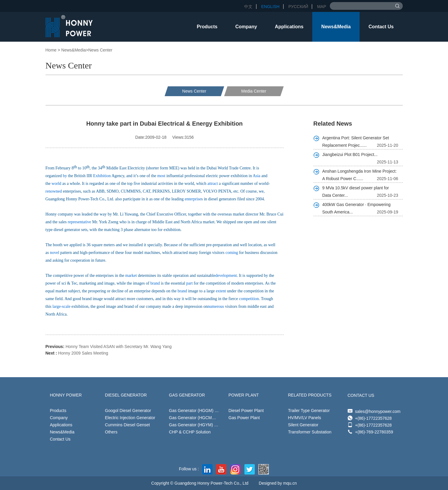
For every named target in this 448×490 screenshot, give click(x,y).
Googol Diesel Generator (128, 411)
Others (111, 432)
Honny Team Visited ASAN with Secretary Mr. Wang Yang (118, 347)
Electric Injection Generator (130, 418)
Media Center (254, 91)
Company (246, 27)
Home (51, 50)
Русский (298, 7)
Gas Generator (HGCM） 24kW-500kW (206, 418)
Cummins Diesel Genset (128, 425)
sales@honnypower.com (378, 411)
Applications (289, 27)
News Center (100, 50)
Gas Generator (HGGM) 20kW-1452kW (206, 411)
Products (207, 27)
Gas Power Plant (244, 418)
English (270, 7)
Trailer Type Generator (309, 411)
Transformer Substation (310, 432)
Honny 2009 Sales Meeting (83, 353)
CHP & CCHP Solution (190, 432)
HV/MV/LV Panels (305, 418)
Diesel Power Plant (246, 411)
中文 (248, 7)
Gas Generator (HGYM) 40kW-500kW (204, 425)
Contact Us (381, 27)
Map (321, 7)
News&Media (336, 27)
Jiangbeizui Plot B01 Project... (350, 155)
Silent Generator (303, 425)
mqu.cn (290, 483)
